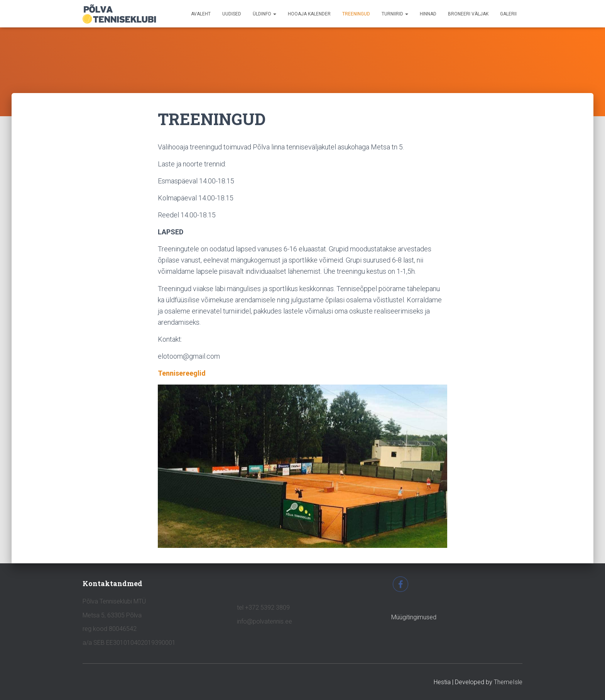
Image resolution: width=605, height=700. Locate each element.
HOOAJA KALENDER (309, 14)
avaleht (201, 14)
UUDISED (232, 14)
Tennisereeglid (182, 373)
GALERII (508, 14)
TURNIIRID (395, 14)
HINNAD (428, 14)
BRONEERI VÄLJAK (468, 14)
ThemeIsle (508, 682)
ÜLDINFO (264, 14)
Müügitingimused (414, 617)
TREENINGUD (356, 14)
